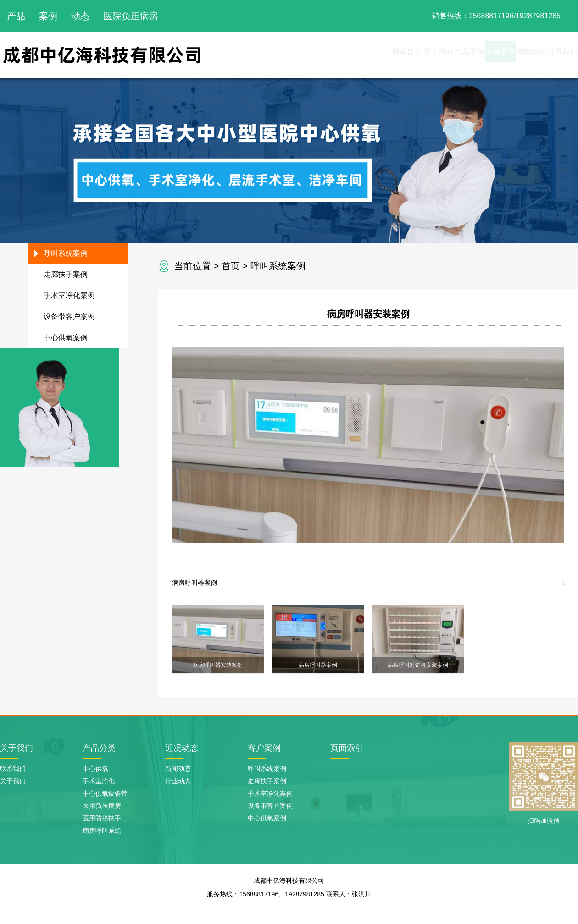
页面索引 (347, 748)
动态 (80, 16)
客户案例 (264, 748)
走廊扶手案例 (66, 274)
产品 (16, 16)
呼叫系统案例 (278, 266)
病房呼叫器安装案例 (368, 314)
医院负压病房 (131, 16)
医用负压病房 (102, 806)
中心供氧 (95, 769)
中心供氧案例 (66, 338)
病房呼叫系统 (102, 830)
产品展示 (405, 55)
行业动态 (178, 781)
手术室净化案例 (69, 295)
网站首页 (306, 55)
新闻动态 (504, 55)
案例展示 (454, 55)
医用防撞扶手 (102, 818)
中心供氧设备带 (105, 793)
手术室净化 (99, 781)
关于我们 (355, 55)
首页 (231, 266)
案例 (48, 16)
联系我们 (553, 55)
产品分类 (99, 748)
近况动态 (182, 748)
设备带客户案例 (69, 316)
